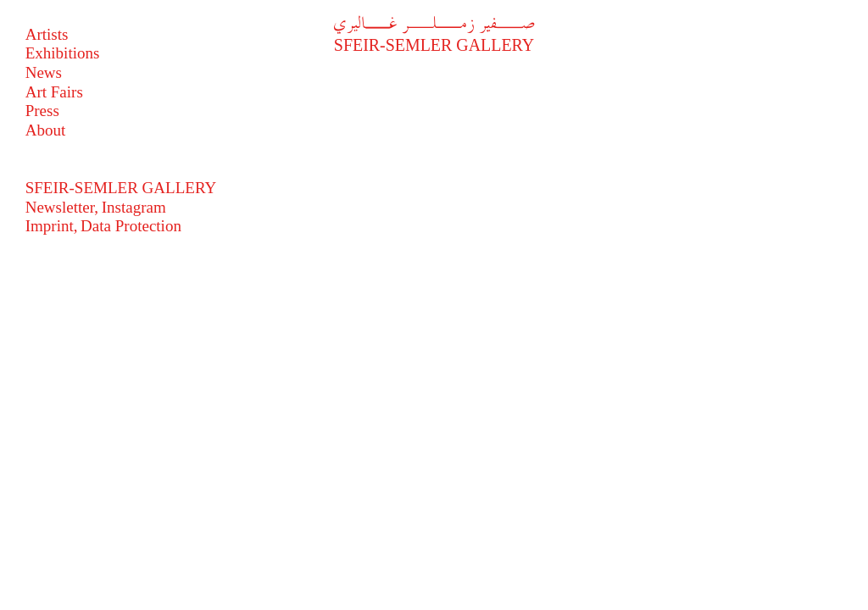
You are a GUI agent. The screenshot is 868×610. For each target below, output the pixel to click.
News (44, 72)
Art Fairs (54, 92)
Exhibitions (63, 53)
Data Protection (131, 226)
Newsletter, (62, 207)
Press (42, 111)
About (46, 130)
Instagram (134, 207)
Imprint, (52, 226)
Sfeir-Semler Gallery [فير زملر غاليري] (434, 35)
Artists (47, 34)
